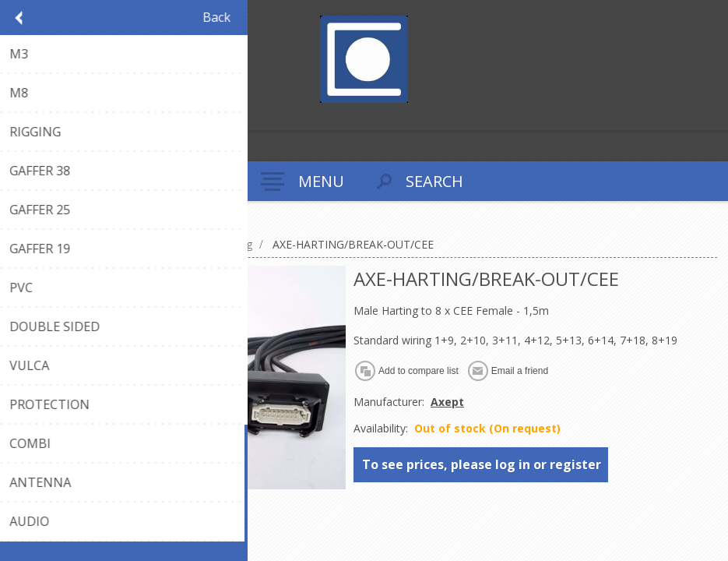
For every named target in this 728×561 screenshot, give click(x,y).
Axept (447, 402)
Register (15, 116)
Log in (46, 116)
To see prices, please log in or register (482, 464)
